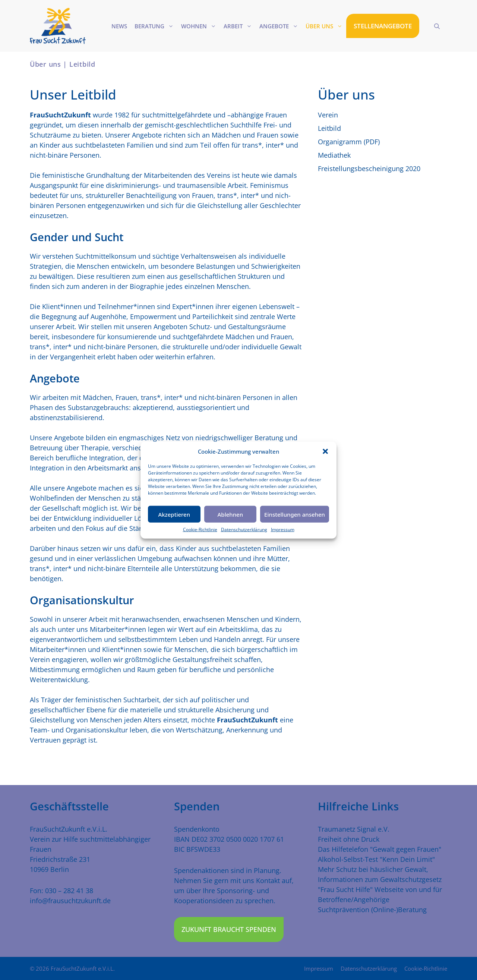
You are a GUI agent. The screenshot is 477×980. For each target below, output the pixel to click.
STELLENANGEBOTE (383, 26)
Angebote (281, 26)
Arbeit (240, 26)
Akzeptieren (174, 514)
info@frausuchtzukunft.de (70, 901)
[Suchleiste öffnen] (437, 26)
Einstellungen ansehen (295, 514)
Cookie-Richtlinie (200, 530)
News (119, 26)
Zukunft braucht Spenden (229, 929)
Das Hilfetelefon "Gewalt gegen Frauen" (380, 849)
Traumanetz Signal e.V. (354, 829)
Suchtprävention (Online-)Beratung (372, 910)
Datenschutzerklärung (244, 530)
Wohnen (200, 26)
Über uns (326, 26)
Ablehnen (230, 514)
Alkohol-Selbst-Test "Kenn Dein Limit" (376, 859)
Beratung (156, 26)
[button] (325, 451)
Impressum (283, 530)
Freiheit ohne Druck (349, 839)
